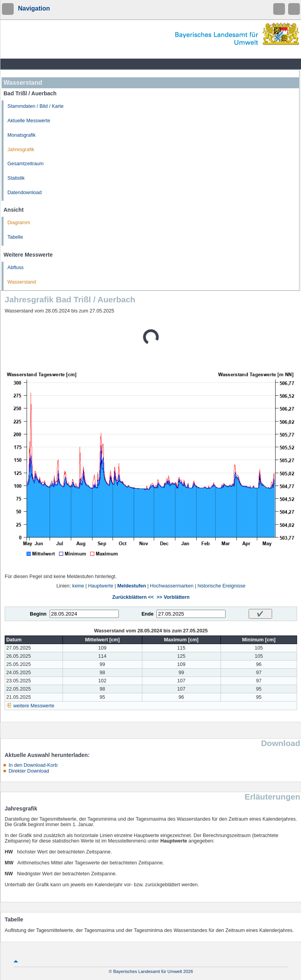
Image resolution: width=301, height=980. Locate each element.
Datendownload (25, 193)
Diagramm (19, 223)
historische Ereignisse (221, 586)
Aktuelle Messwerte (29, 121)
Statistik (16, 178)
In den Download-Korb (33, 765)
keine (78, 586)
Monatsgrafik (21, 135)
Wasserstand (22, 282)
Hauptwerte (100, 586)
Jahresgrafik (21, 150)
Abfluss (15, 268)
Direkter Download (29, 771)
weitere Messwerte (34, 706)
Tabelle (15, 237)
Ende (148, 614)
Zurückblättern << (133, 597)
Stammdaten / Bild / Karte (36, 106)
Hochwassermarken (172, 586)
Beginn (38, 614)
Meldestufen (132, 586)
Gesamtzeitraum (25, 164)
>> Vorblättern (173, 597)
